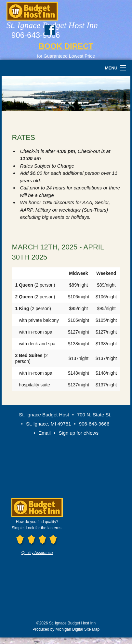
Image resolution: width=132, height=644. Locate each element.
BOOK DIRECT (66, 46)
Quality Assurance (37, 553)
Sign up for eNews (79, 433)
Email (45, 433)
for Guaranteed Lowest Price (66, 56)
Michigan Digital (69, 629)
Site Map (92, 629)
